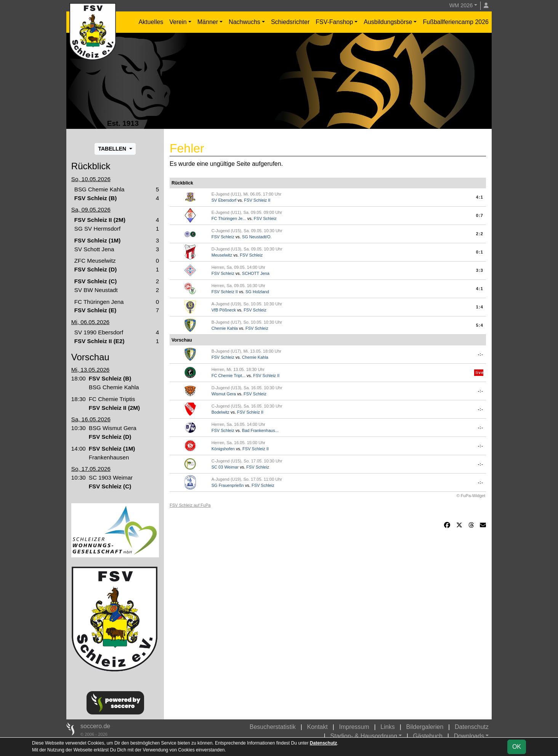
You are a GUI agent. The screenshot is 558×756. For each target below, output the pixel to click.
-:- (481, 354)
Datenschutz (472, 727)
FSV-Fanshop (334, 22)
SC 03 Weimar (225, 467)
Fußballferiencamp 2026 (456, 22)
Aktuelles (151, 22)
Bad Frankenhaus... (260, 430)
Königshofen (223, 449)
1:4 (480, 307)
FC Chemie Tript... (228, 376)
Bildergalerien (425, 727)
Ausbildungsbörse (388, 22)
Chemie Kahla (225, 328)
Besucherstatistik (273, 727)
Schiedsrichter (290, 22)
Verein (178, 22)
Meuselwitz (222, 255)
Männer (208, 22)
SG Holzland (257, 292)
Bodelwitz (220, 412)
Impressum (354, 727)
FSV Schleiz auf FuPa (190, 505)
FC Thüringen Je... (229, 218)
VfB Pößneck (224, 310)
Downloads (469, 736)
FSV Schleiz (265, 218)
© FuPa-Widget (471, 496)
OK (517, 747)
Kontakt (317, 727)
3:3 (480, 270)
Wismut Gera (224, 394)
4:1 (480, 197)
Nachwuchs (245, 22)
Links (387, 727)
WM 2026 (461, 5)
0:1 (480, 252)
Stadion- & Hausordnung (364, 736)
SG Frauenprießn (228, 485)
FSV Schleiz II (257, 200)
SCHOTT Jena (256, 273)
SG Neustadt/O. (257, 237)
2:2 (480, 234)
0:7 (480, 215)
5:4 (480, 325)
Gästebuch (428, 736)
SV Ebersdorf (224, 200)
